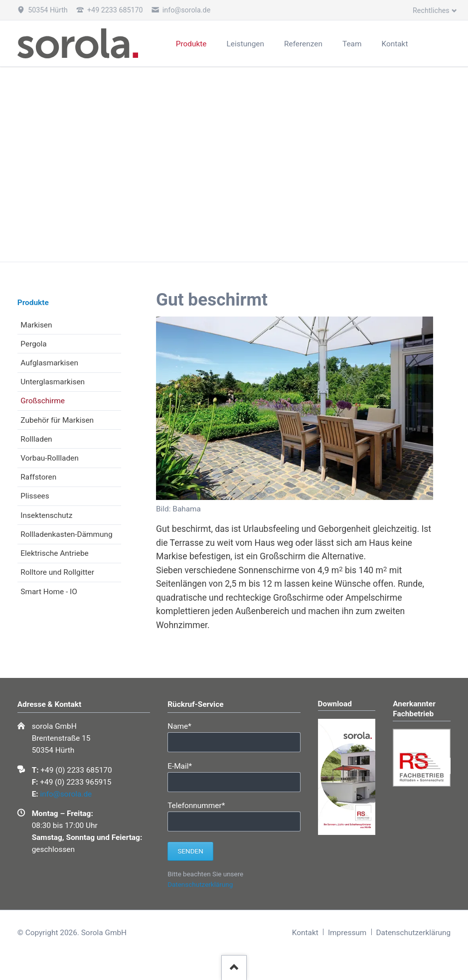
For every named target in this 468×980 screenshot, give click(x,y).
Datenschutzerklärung (200, 885)
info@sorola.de (66, 794)
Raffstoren (38, 477)
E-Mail (185, 765)
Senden (190, 851)
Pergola (33, 344)
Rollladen (36, 439)
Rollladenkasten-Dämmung (66, 534)
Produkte (33, 303)
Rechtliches (431, 10)
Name (185, 726)
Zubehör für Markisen (57, 420)
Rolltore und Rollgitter (57, 572)
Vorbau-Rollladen (49, 458)
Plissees (35, 496)
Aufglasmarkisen (49, 363)
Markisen (36, 325)
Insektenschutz (46, 515)
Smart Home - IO (49, 592)
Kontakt (305, 933)
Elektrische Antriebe (54, 553)
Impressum (347, 933)
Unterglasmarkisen (53, 382)
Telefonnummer (196, 805)
